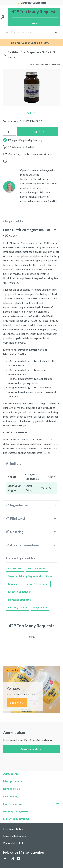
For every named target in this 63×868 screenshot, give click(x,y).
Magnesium (40, 607)
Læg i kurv (38, 131)
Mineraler (14, 584)
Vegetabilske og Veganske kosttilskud (31, 576)
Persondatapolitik (13, 843)
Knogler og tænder (20, 592)
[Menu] (7, 17)
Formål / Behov (37, 568)
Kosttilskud (15, 568)
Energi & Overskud (37, 584)
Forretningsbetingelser (16, 829)
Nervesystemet (18, 607)
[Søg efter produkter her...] (28, 32)
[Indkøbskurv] (34, 17)
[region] (31, 87)
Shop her (17, 703)
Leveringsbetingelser (15, 836)
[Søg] (56, 32)
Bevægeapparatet (19, 599)
